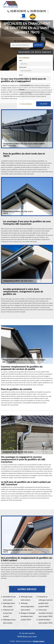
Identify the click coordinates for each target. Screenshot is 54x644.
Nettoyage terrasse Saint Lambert (9, 621)
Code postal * (23, 67)
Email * (21, 75)
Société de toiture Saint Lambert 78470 (45, 621)
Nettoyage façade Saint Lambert (27, 598)
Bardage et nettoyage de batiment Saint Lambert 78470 (28, 616)
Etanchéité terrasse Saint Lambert (9, 598)
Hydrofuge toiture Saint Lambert (9, 605)
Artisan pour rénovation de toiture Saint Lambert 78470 (46, 613)
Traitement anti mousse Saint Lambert (8, 613)
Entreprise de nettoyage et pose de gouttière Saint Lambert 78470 (45, 602)
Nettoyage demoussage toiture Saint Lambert (28, 607)
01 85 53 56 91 (17, 11)
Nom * (21, 60)
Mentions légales (39, 641)
